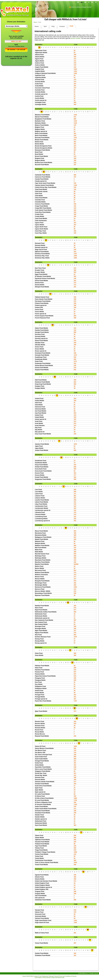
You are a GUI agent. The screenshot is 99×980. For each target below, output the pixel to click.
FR (78, 2)
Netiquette (45, 976)
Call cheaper (38, 977)
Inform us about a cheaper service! (81, 7)
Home (35, 22)
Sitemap (51, 976)
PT (96, 2)
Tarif (45, 26)
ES (92, 2)
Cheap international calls (58, 977)
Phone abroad (46, 977)
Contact (62, 26)
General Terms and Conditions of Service (65, 976)
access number (76, 38)
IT (89, 2)
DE (85, 2)
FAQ (53, 26)
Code (40, 976)
